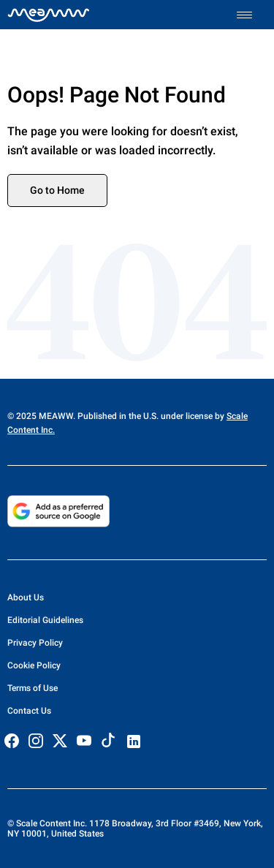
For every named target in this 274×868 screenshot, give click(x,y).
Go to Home (57, 190)
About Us (26, 597)
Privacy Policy (35, 643)
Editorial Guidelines (45, 620)
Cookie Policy (34, 665)
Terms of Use (33, 688)
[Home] (49, 15)
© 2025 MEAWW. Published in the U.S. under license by (117, 416)
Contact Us (29, 711)
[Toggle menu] (252, 15)
